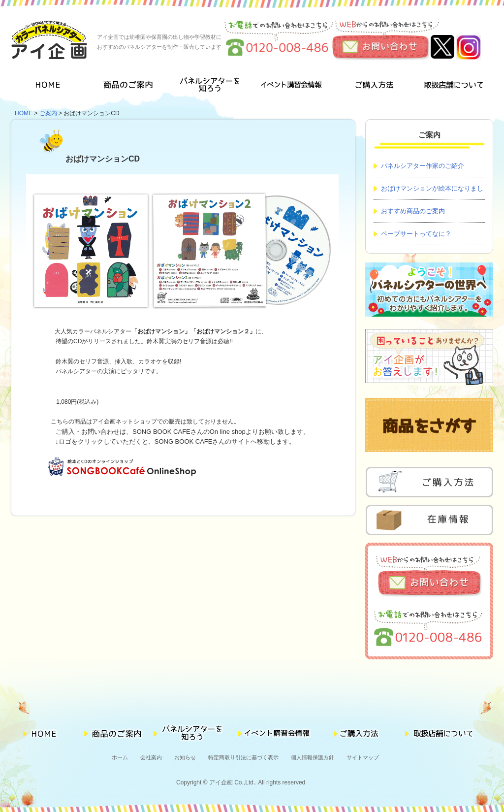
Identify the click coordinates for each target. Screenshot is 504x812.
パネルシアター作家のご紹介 (423, 166)
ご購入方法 (372, 86)
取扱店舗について (453, 86)
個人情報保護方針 (313, 757)
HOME (51, 86)
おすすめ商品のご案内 (413, 211)
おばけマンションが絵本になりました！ (428, 192)
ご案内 (48, 113)
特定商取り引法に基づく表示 (243, 757)
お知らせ (185, 757)
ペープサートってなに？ (416, 234)
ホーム (120, 757)
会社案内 (151, 757)
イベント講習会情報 (292, 86)
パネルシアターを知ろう (211, 86)
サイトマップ (363, 757)
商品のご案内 (131, 86)
